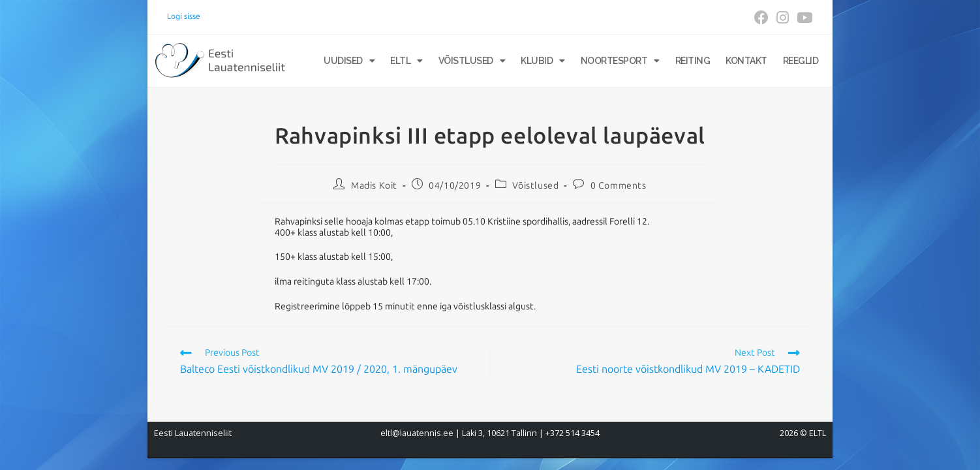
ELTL (406, 61)
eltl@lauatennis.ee (417, 433)
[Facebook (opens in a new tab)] (761, 18)
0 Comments (619, 186)
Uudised (349, 61)
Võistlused (472, 61)
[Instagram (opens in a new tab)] (783, 18)
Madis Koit (374, 186)
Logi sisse (184, 16)
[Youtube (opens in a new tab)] (803, 18)
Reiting (693, 61)
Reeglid (801, 61)
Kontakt (746, 61)
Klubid (543, 61)
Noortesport (620, 61)
